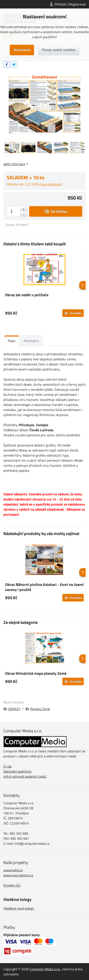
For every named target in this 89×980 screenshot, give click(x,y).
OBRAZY (14, 709)
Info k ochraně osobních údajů (25, 776)
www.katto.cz (13, 870)
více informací (51, 184)
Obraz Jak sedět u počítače (27, 295)
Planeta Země (40, 709)
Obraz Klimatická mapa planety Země (36, 673)
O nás (8, 766)
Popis (12, 341)
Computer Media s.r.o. (45, 969)
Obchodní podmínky (18, 771)
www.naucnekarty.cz (18, 875)
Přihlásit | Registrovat (70, 4)
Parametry (31, 341)
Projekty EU (12, 885)
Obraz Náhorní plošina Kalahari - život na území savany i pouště (44, 587)
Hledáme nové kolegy (19, 908)
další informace (14, 164)
